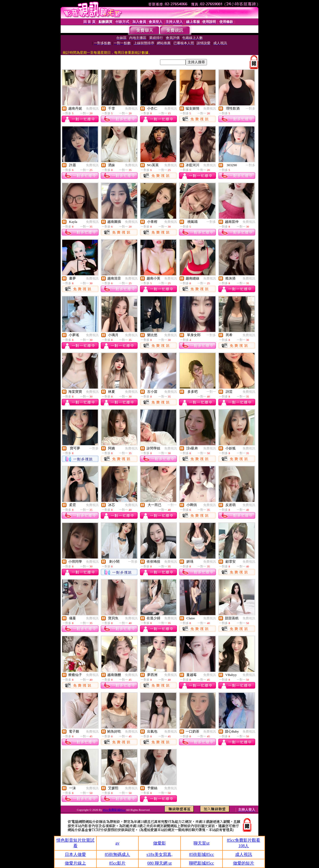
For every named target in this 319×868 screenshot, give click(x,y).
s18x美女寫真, (159, 854)
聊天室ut (201, 843)
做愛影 (159, 843)
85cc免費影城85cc (114, 810)
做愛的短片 (244, 863)
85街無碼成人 (117, 854)
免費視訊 (92, 109)
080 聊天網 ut (159, 863)
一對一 (211, 392)
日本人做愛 (75, 854)
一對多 (250, 109)
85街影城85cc (201, 854)
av (117, 843)
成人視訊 (244, 854)
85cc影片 (117, 863)
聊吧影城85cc (201, 863)
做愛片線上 (75, 863)
